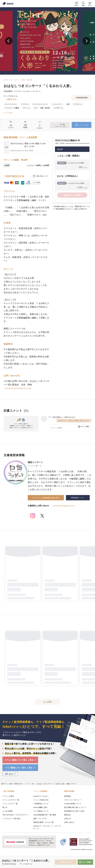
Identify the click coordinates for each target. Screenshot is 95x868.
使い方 (5, 807)
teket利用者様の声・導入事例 (45, 815)
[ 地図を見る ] (12, 99)
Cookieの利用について (73, 804)
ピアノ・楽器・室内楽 (23, 80)
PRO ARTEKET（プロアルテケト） (16, 815)
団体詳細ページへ (78, 498)
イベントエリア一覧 (10, 804)
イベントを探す (8, 796)
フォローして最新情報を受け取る (46, 498)
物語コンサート (35, 462)
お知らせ (68, 818)
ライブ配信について (41, 811)
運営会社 (68, 815)
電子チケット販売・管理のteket (12, 784)
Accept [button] (87, 856)
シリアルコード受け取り (12, 818)
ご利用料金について (41, 804)
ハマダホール (27, 864)
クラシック (8, 80)
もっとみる (8, 112)
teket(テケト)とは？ (41, 796)
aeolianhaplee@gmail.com (18, 388)
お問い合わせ (69, 822)
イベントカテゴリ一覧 (11, 800)
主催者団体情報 (81, 98)
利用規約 (68, 796)
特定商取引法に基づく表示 (74, 811)
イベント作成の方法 (41, 800)
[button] (3, 859)
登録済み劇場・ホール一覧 (43, 822)
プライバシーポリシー (73, 800)
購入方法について (42, 176)
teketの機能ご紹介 (40, 807)
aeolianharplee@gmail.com (64, 506)
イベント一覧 (29, 784)
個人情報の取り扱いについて (75, 807)
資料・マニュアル (40, 818)
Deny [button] (74, 856)
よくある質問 (7, 811)
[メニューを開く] (90, 4)
